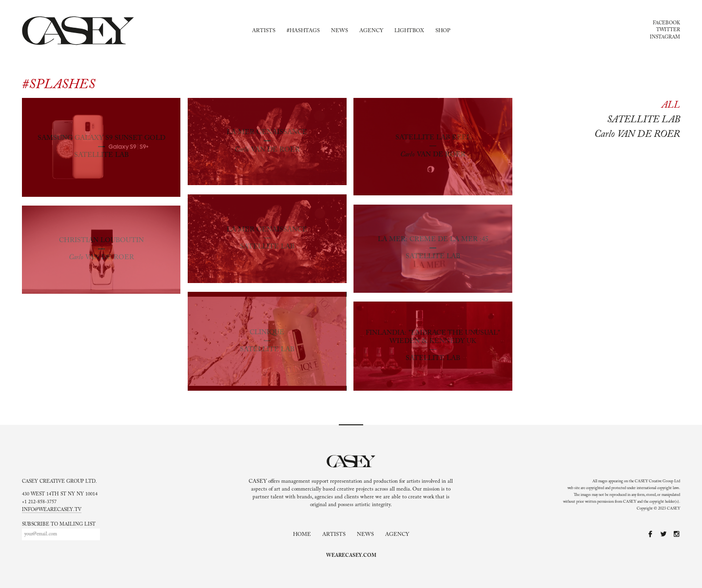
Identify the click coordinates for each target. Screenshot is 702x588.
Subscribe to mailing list (59, 525)
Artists (264, 31)
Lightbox (409, 31)
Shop (443, 31)
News (340, 31)
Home (302, 535)
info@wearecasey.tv (52, 510)
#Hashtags (303, 31)
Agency (371, 31)
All (671, 105)
